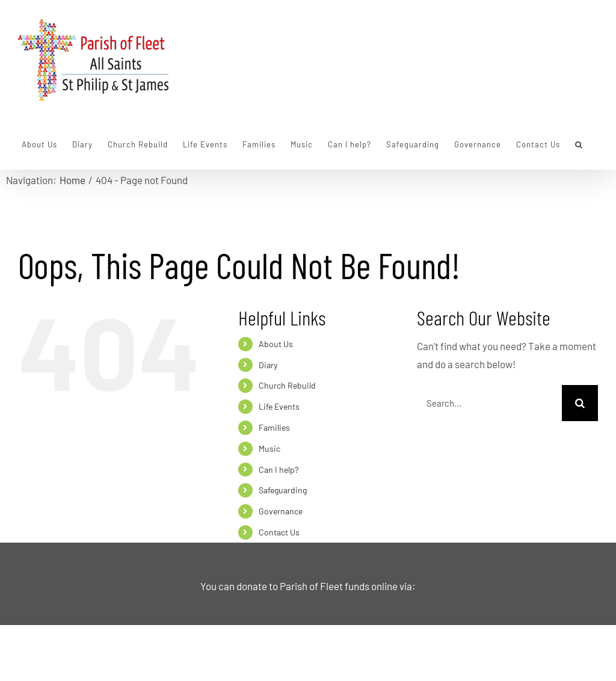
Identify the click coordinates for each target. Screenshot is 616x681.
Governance (281, 511)
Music (269, 448)
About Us (276, 344)
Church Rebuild (287, 385)
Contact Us (279, 532)
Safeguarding (283, 490)
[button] (579, 144)
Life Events (279, 406)
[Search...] (489, 403)
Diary (268, 365)
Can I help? (279, 470)
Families (274, 427)
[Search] (580, 403)
